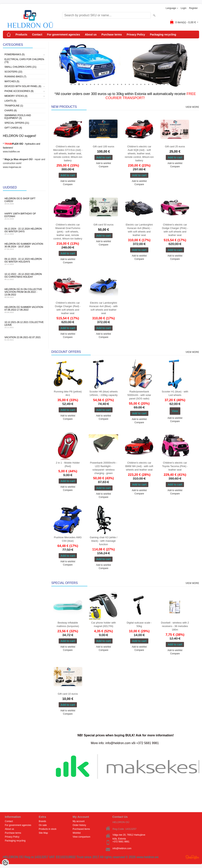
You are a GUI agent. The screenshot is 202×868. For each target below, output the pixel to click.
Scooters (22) (13, 72)
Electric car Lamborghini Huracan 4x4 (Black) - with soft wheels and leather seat (139, 230)
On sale (43, 825)
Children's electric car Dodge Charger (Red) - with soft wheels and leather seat (68, 308)
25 (164, 84)
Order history (79, 825)
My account (79, 821)
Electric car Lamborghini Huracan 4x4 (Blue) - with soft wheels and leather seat (104, 308)
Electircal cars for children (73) (24, 61)
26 (168, 84)
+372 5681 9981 (121, 842)
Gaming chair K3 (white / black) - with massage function (103, 541)
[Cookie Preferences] (5, 863)
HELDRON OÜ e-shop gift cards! (24, 201)
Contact (37, 35)
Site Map (43, 833)
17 (133, 84)
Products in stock (48, 829)
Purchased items (81, 829)
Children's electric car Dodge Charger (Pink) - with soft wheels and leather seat (175, 230)
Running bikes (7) (15, 77)
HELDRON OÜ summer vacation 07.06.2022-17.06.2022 (24, 310)
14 (121, 84)
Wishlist (77, 833)
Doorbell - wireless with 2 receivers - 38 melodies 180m (175, 626)
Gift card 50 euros (104, 225)
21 (149, 84)
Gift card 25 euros (175, 146)
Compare (68, 184)
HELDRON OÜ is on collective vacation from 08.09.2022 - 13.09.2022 (24, 293)
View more (192, 107)
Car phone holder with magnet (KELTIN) (104, 624)
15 (125, 84)
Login (184, 8)
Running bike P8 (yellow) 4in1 (68, 393)
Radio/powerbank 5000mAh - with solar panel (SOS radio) (139, 395)
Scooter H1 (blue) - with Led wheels (175, 393)
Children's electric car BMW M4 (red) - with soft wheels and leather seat (139, 466)
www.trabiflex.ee (11, 152)
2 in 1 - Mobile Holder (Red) (68, 464)
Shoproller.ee (192, 857)
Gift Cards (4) (13, 128)
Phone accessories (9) (19, 91)
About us (91, 35)
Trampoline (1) (14, 106)
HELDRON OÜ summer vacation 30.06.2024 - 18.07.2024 (24, 246)
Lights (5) (10, 101)
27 (172, 84)
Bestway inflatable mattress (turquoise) (68, 624)
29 (180, 84)
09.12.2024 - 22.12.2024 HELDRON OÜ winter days (24, 231)
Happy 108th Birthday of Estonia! (24, 216)
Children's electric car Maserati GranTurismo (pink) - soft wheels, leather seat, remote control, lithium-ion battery (68, 232)
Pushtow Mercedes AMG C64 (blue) (68, 539)
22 (152, 84)
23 (156, 84)
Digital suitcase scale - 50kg (139, 624)
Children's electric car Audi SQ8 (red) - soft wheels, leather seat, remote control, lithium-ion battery (139, 153)
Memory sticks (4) (16, 96)
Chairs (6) (11, 111)
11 (110, 84)
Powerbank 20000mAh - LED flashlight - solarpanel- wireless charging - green (104, 468)
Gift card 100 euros (104, 146)
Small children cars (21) (20, 67)
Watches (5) (12, 81)
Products (21, 35)
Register (193, 8)
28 (176, 84)
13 (118, 84)
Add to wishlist (68, 181)
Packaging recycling (163, 35)
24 (160, 84)
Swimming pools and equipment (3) (18, 117)
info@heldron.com (122, 848)
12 (114, 84)
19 (141, 84)
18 (137, 84)
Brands (42, 821)
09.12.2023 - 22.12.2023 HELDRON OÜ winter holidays (24, 261)
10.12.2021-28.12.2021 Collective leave (24, 325)
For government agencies (64, 35)
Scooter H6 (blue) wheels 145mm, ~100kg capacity (103, 393)
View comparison (81, 837)
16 (129, 84)
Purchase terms (112, 35)
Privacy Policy (136, 35)
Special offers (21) (17, 123)
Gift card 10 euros (68, 694)
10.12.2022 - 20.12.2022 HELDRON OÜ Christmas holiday (24, 277)
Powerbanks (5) (15, 54)
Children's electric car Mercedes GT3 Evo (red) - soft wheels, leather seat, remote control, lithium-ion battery (68, 153)
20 (145, 84)
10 (106, 84)
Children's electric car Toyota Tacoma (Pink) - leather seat (175, 466)
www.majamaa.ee (12, 167)
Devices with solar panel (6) (23, 86)
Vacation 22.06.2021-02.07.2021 (24, 338)
